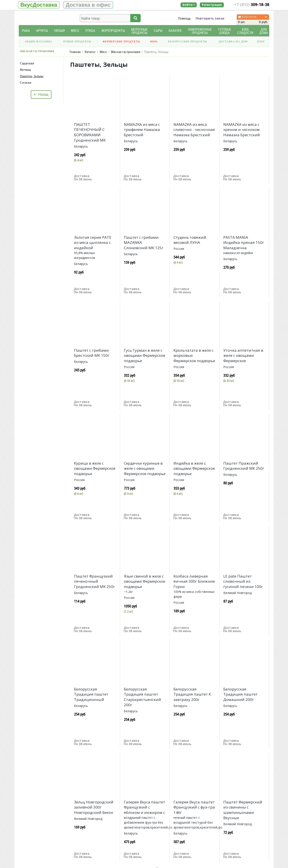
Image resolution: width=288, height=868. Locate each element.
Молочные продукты (139, 31)
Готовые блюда (225, 31)
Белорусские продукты (188, 41)
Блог (261, 41)
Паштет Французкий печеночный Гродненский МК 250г (94, 581)
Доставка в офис (88, 5)
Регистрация (212, 5)
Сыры (158, 31)
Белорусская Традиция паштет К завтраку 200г (192, 694)
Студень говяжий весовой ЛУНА (190, 240)
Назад (41, 94)
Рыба (26, 31)
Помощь (184, 18)
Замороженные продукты (200, 31)
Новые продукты (77, 41)
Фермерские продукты (122, 41)
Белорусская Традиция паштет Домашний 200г (240, 694)
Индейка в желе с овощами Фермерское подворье (194, 469)
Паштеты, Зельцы (32, 76)
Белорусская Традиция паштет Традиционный (91, 694)
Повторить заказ (210, 18)
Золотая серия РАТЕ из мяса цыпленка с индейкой (93, 243)
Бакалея (175, 31)
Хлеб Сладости (245, 31)
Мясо (75, 31)
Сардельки (27, 63)
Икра (154, 41)
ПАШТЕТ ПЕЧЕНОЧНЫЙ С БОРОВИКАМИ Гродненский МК (90, 132)
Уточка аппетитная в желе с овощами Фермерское (243, 356)
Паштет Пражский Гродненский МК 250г (244, 466)
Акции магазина (38, 41)
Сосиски (26, 83)
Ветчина (25, 70)
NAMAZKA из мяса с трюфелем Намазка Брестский (142, 130)
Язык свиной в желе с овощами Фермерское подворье (145, 581)
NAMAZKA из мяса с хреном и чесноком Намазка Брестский (242, 130)
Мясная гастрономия (126, 52)
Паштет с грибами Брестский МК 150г (92, 353)
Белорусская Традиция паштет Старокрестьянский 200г (142, 697)
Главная (75, 52)
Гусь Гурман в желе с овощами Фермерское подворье (145, 356)
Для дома (264, 31)
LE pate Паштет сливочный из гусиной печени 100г (243, 581)
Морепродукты (113, 31)
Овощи (59, 31)
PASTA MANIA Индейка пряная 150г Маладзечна (244, 243)
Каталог (90, 52)
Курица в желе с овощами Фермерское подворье (95, 469)
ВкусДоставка (39, 5)
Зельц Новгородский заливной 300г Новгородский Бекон (94, 807)
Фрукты (42, 31)
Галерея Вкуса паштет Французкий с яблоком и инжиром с (144, 807)
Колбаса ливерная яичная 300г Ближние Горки (194, 581)
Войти (189, 5)
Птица (90, 31)
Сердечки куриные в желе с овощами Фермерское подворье (145, 469)
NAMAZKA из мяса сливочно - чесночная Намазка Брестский (194, 130)
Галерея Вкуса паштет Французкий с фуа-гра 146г (194, 807)
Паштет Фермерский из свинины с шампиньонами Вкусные (243, 810)
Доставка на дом (233, 41)
